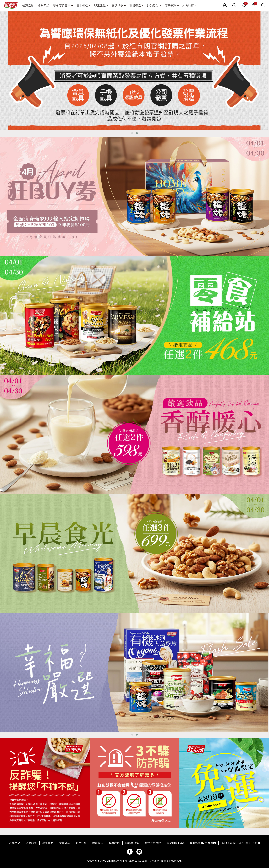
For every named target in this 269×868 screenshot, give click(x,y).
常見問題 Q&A (175, 843)
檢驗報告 (98, 843)
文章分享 (64, 843)
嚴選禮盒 (118, 5)
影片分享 (81, 843)
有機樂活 (135, 5)
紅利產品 (43, 5)
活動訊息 (31, 843)
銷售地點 (48, 843)
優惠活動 (28, 5)
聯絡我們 (114, 843)
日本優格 (82, 5)
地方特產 (188, 5)
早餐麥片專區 (62, 5)
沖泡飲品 (153, 5)
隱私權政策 (132, 843)
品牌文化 (15, 843)
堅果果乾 (100, 5)
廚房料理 (171, 5)
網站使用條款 (153, 843)
